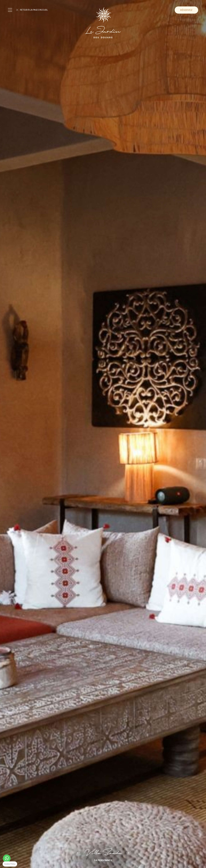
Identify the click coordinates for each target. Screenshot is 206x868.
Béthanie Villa (79, 853)
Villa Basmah (128, 853)
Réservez (186, 10)
